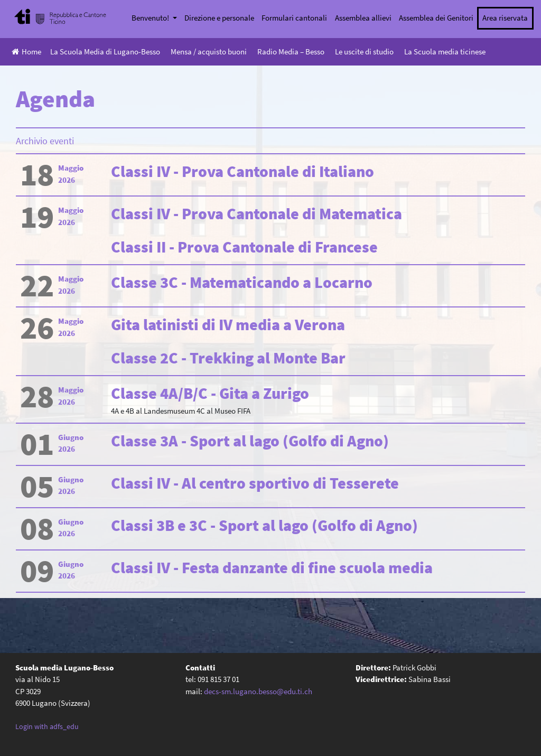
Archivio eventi (45, 141)
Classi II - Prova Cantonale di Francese (244, 247)
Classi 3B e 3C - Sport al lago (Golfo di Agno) (264, 525)
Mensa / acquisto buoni (209, 52)
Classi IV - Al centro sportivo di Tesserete (255, 483)
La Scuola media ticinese (445, 52)
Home (26, 52)
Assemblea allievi (363, 18)
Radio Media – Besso (291, 52)
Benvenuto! (151, 18)
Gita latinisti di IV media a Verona (228, 324)
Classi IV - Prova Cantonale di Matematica (256, 213)
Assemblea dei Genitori (436, 18)
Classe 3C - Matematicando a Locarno (242, 282)
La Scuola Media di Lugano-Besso (105, 52)
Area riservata (505, 18)
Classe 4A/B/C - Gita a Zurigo (210, 393)
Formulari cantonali (294, 18)
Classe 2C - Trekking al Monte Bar (228, 358)
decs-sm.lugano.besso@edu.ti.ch (258, 691)
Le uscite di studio (364, 52)
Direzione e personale (219, 18)
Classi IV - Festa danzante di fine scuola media (272, 567)
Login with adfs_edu (47, 726)
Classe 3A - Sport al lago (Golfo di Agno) (250, 441)
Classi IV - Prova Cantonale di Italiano (242, 171)
